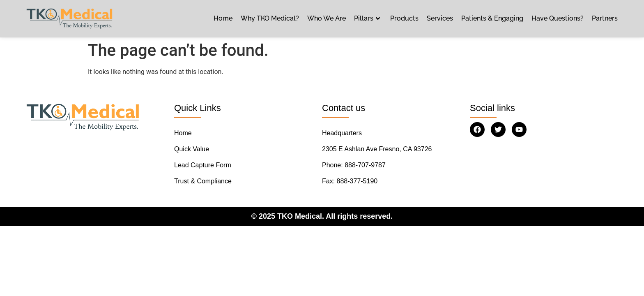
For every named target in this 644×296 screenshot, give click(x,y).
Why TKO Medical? (270, 18)
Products (404, 18)
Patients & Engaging (492, 18)
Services (440, 18)
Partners (605, 18)
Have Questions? (558, 18)
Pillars (368, 18)
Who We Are (327, 18)
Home (223, 18)
